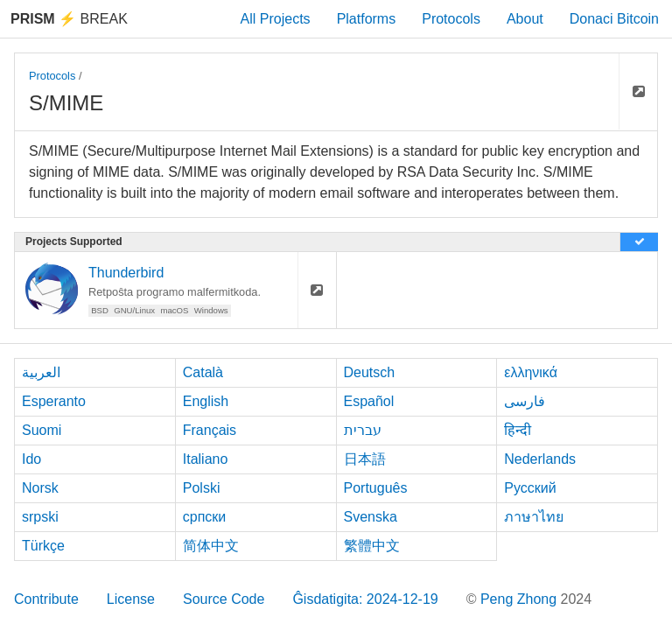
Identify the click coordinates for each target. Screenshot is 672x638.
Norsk (40, 488)
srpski (40, 517)
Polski (202, 488)
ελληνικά (531, 372)
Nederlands (540, 459)
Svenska (371, 517)
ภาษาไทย (534, 517)
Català (203, 372)
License (131, 599)
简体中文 (211, 546)
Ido (31, 459)
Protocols (451, 19)
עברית (363, 430)
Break (69, 19)
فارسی (525, 401)
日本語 (365, 459)
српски (205, 517)
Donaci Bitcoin (614, 19)
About (525, 19)
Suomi (42, 430)
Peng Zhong (521, 599)
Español (369, 401)
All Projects (276, 19)
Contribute (46, 599)
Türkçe (43, 546)
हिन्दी (518, 430)
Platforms (367, 19)
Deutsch (370, 372)
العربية (41, 372)
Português (376, 488)
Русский (530, 488)
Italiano (206, 459)
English (206, 401)
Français (210, 430)
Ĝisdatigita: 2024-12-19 (365, 599)
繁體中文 (372, 546)
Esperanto (54, 401)
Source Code (224, 599)
